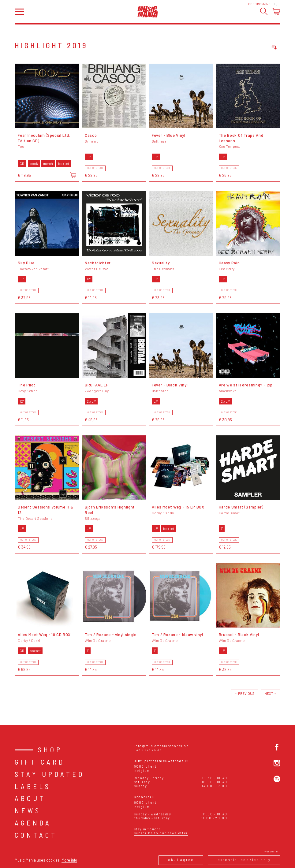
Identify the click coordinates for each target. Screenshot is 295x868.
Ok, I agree (181, 860)
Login (277, 4)
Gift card (40, 762)
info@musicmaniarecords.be (162, 746)
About (30, 798)
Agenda (33, 823)
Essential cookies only (244, 860)
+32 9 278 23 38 (148, 750)
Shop (50, 750)
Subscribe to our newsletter (161, 833)
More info (69, 860)
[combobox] (252, 47)
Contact (36, 835)
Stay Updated (50, 774)
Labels (33, 786)
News (28, 810)
